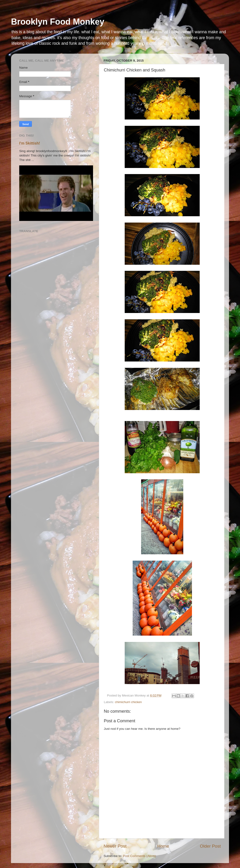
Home (163, 846)
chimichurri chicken (128, 702)
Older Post (210, 846)
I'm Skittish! (30, 143)
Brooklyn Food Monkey (58, 22)
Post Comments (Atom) (139, 856)
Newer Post (115, 846)
